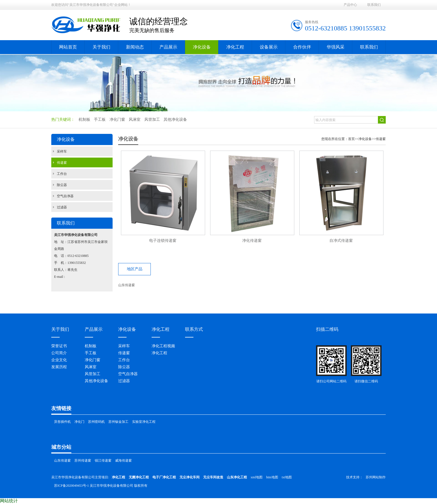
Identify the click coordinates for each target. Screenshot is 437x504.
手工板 (91, 353)
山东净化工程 (237, 477)
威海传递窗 (123, 460)
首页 (351, 139)
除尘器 (62, 185)
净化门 (79, 422)
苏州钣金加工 (118, 422)
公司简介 (59, 353)
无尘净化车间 (190, 477)
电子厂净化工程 (164, 477)
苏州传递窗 (83, 460)
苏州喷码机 (96, 422)
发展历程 (59, 367)
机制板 (91, 346)
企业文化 (59, 360)
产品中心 (350, 5)
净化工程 (159, 353)
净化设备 (365, 139)
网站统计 (9, 501)
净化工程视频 (163, 346)
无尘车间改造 (213, 477)
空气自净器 (65, 196)
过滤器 (62, 207)
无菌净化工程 (139, 477)
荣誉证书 (59, 346)
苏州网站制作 (376, 477)
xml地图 (257, 477)
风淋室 (91, 367)
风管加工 (93, 374)
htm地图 (272, 477)
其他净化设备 (96, 381)
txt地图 (287, 477)
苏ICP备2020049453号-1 (71, 486)
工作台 (62, 174)
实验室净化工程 (144, 422)
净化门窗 (93, 360)
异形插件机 (62, 422)
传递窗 (62, 163)
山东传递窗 (127, 285)
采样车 (62, 151)
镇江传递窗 (103, 460)
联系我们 (374, 5)
